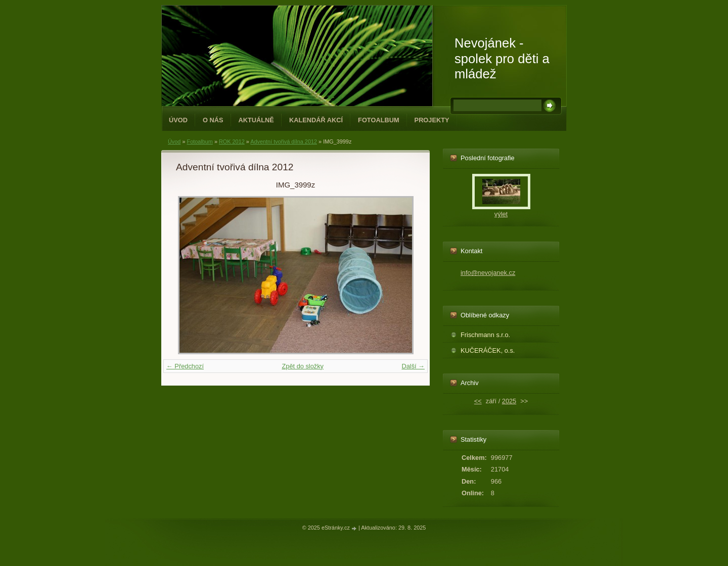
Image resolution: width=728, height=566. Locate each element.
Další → (413, 366)
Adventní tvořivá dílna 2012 (284, 141)
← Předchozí (185, 366)
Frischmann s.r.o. (485, 335)
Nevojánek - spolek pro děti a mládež (502, 58)
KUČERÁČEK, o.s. (488, 350)
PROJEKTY (432, 120)
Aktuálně (256, 120)
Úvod (178, 120)
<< (478, 401)
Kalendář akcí (316, 120)
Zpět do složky (303, 366)
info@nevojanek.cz (488, 273)
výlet (501, 214)
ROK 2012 (232, 141)
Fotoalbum (379, 120)
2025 (509, 401)
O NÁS (213, 120)
